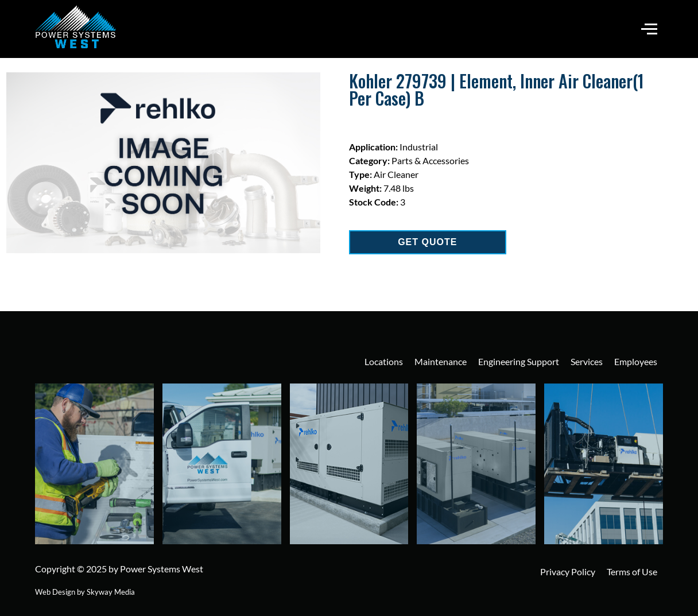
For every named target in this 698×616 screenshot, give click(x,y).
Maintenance (441, 361)
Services (587, 361)
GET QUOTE (427, 242)
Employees (636, 361)
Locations (384, 361)
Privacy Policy (568, 572)
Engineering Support (519, 361)
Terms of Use (632, 572)
